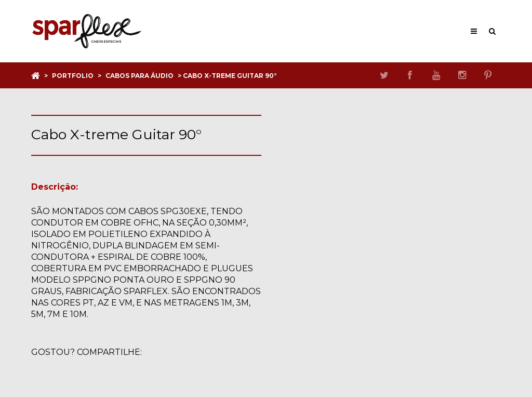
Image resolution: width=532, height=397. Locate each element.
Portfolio (73, 76)
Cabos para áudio (139, 76)
